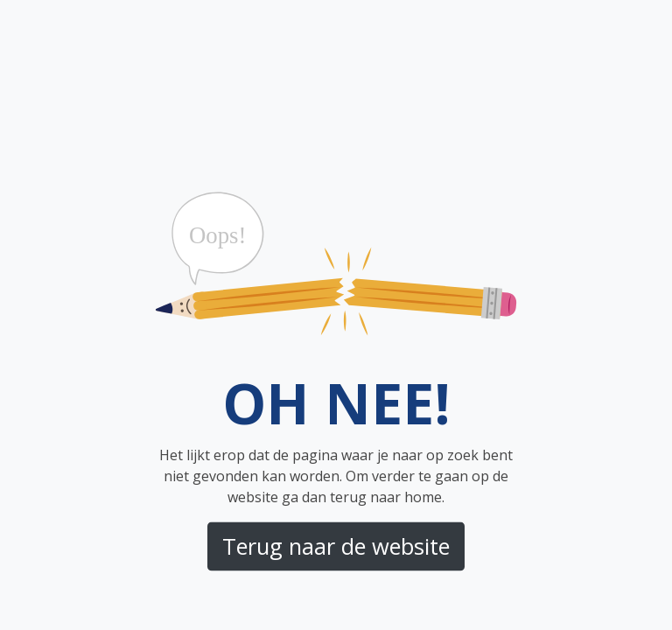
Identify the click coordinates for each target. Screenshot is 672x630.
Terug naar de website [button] (336, 546)
